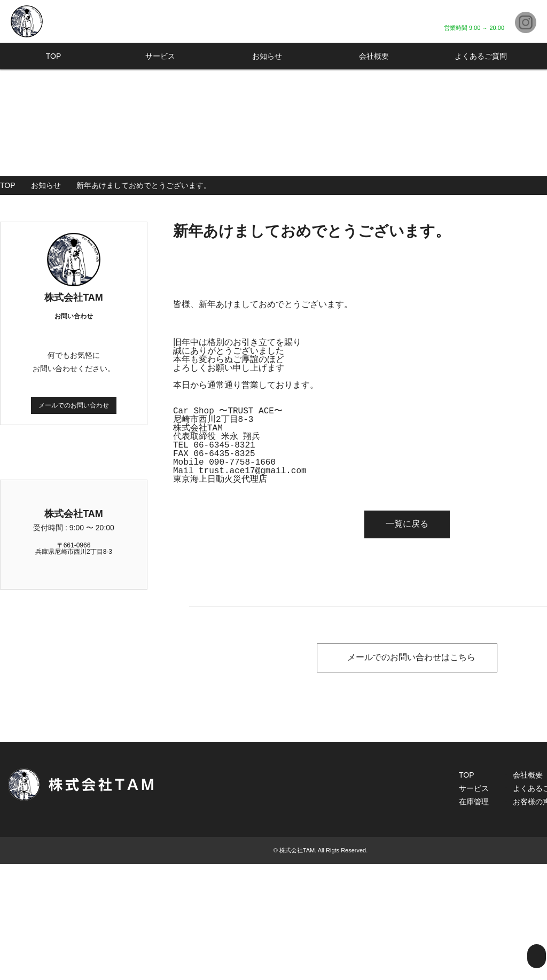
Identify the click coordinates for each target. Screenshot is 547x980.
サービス (160, 56)
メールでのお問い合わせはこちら (407, 657)
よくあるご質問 (481, 56)
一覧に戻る (407, 523)
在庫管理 (474, 918)
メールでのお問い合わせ (74, 405)
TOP (54, 56)
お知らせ (267, 56)
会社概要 (374, 56)
